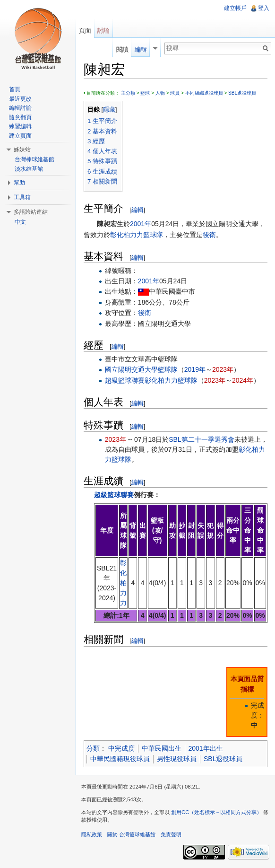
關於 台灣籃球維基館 (131, 834)
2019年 (195, 369)
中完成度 (121, 748)
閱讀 (122, 49)
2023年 (223, 369)
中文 (20, 222)
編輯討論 (20, 108)
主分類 (128, 93)
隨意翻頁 (20, 117)
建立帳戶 (235, 8)
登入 (264, 8)
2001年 (141, 224)
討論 (103, 31)
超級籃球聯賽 (125, 380)
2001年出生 (206, 748)
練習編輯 (20, 126)
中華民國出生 (162, 748)
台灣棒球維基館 (34, 159)
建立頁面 (20, 136)
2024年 (243, 380)
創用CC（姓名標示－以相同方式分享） (216, 812)
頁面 (85, 31)
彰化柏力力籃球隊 (137, 235)
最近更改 (20, 99)
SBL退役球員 (242, 93)
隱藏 (109, 110)
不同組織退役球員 (204, 93)
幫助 (19, 183)
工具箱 (22, 197)
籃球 (145, 93)
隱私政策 (92, 834)
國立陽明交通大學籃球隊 (141, 369)
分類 (93, 748)
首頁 (15, 89)
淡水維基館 (29, 169)
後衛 (209, 235)
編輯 (137, 210)
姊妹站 (22, 149)
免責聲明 (171, 834)
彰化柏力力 (123, 583)
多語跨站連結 (31, 212)
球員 (175, 93)
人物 (160, 93)
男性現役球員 (177, 759)
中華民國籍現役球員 (120, 759)
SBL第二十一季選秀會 (201, 439)
